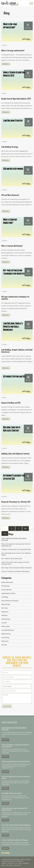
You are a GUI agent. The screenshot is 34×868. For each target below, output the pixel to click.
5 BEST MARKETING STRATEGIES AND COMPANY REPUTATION (14, 539)
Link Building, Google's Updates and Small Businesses (17, 351)
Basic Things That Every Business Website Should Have (16, 568)
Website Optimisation (7, 582)
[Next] (25, 528)
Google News (5, 612)
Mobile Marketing (6, 634)
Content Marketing (6, 590)
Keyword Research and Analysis (10, 601)
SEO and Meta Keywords (10, 195)
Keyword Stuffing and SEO (11, 403)
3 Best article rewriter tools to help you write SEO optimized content (15, 563)
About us (4, 863)
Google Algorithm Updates (8, 593)
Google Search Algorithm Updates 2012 (16, 99)
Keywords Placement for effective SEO (16, 502)
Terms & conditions (24, 863)
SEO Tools (4, 645)
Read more (5, 740)
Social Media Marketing (8, 630)
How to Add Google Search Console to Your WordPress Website (16, 554)
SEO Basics (4, 615)
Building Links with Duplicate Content (15, 454)
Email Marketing (6, 619)
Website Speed (5, 626)
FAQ (16, 863)
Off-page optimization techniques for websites (15, 298)
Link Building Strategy (10, 147)
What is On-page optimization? (13, 50)
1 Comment (4, 93)
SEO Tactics (5, 608)
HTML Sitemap (18, 865)
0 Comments (4, 45)
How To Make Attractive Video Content (12, 559)
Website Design (6, 604)
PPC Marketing (5, 586)
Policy (4, 865)
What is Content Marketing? (12, 246)
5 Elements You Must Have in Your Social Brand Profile (16, 549)
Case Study (11, 863)
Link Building (5, 597)
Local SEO (4, 623)
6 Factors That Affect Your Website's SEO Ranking (15, 571)
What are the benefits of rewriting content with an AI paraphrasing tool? (16, 545)
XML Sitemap (10, 865)
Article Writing (5, 637)
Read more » (6, 64)
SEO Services (5, 641)
